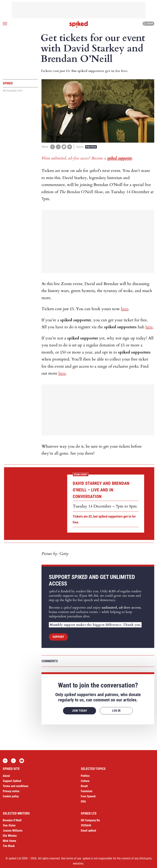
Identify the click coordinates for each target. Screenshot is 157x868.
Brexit (84, 786)
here (125, 309)
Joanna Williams (13, 831)
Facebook (5, 761)
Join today (80, 711)
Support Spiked (12, 781)
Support (58, 637)
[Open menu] (5, 24)
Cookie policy (11, 796)
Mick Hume (9, 841)
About (6, 776)
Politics (91, 147)
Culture (85, 781)
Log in (148, 24)
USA (83, 801)
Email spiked (88, 831)
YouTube (22, 761)
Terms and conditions (16, 786)
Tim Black (9, 846)
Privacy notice (11, 791)
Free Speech (88, 796)
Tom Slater (9, 825)
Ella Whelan (10, 836)
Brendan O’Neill (12, 820)
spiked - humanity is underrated (79, 24)
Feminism (87, 791)
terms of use (74, 858)
